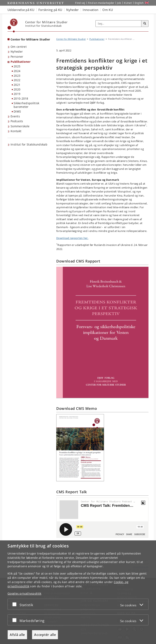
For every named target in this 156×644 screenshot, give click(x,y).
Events (15, 116)
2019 (17, 94)
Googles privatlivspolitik (24, 594)
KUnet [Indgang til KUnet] (128, 3)
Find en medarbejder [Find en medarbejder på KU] (101, 3)
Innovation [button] (90, 10)
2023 (17, 76)
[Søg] (145, 24)
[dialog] (78, 592)
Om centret (19, 47)
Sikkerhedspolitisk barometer (26, 105)
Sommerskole (20, 126)
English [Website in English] (139, 3)
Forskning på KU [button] (50, 10)
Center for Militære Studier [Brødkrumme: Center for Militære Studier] (71, 39)
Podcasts (17, 121)
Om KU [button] (108, 10)
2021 (17, 85)
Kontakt (16, 131)
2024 (17, 71)
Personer (17, 57)
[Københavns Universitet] (13, 26)
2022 (17, 80)
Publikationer (21, 62)
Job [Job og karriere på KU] (119, 3)
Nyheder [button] (72, 10)
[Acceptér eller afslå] (15, 604)
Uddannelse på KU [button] (21, 10)
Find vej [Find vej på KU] (80, 3)
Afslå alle (17, 635)
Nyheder (17, 52)
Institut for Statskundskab (29, 144)
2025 (17, 66)
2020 (17, 89)
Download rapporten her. (72, 238)
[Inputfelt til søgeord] (119, 24)
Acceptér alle (45, 635)
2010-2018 (21, 98)
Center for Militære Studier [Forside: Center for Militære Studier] (30, 39)
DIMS (17, 111)
